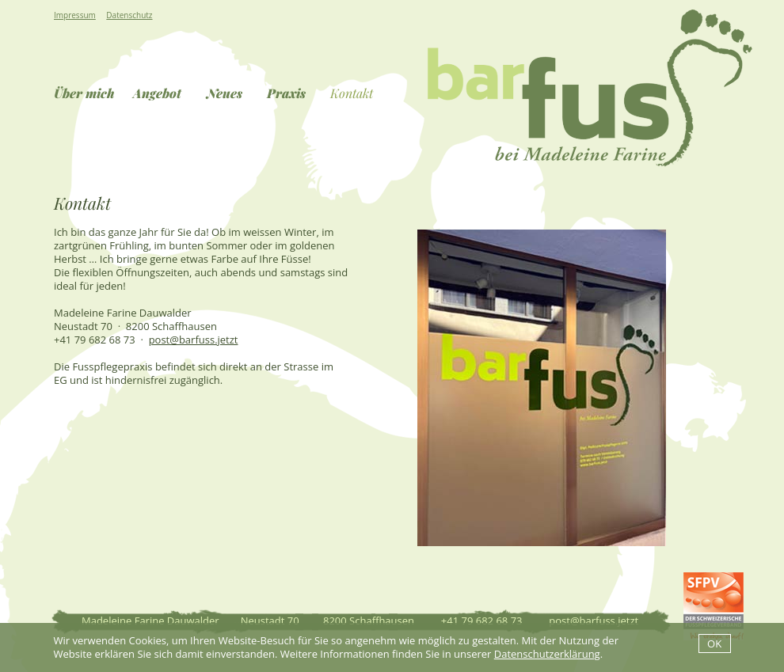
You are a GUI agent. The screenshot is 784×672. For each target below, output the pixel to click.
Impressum (75, 15)
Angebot (157, 93)
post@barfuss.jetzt (194, 340)
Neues (225, 93)
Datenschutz (129, 15)
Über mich (84, 93)
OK (714, 644)
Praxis (286, 93)
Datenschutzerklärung (547, 654)
